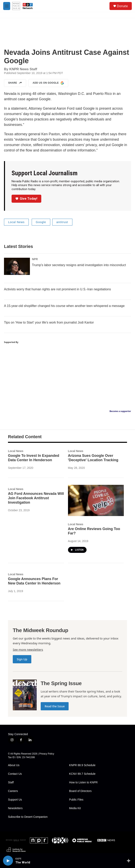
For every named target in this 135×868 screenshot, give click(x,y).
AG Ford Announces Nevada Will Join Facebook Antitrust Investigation (36, 498)
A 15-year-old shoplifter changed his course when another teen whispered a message (64, 306)
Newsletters (15, 808)
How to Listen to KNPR (83, 782)
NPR (35, 259)
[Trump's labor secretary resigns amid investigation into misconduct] (17, 266)
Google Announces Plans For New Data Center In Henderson (34, 581)
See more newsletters (28, 649)
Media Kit (75, 808)
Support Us (15, 800)
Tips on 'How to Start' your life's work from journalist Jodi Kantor (49, 322)
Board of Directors (80, 791)
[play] (8, 861)
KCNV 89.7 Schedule (82, 774)
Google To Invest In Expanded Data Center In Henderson (34, 458)
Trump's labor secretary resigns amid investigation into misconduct (79, 265)
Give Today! (27, 199)
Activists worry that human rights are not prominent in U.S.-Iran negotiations (57, 289)
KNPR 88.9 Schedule (82, 765)
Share (15, 83)
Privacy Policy (47, 754)
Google (41, 222)
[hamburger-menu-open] (7, 6)
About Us (14, 765)
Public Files (76, 800)
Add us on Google (48, 83)
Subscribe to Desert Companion (28, 817)
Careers (13, 791)
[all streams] (130, 861)
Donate (122, 6)
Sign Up (22, 659)
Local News (16, 222)
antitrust (62, 222)
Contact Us (15, 774)
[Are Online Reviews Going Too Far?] (96, 500)
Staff (11, 782)
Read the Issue (55, 706)
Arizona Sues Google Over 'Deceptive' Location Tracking (93, 458)
